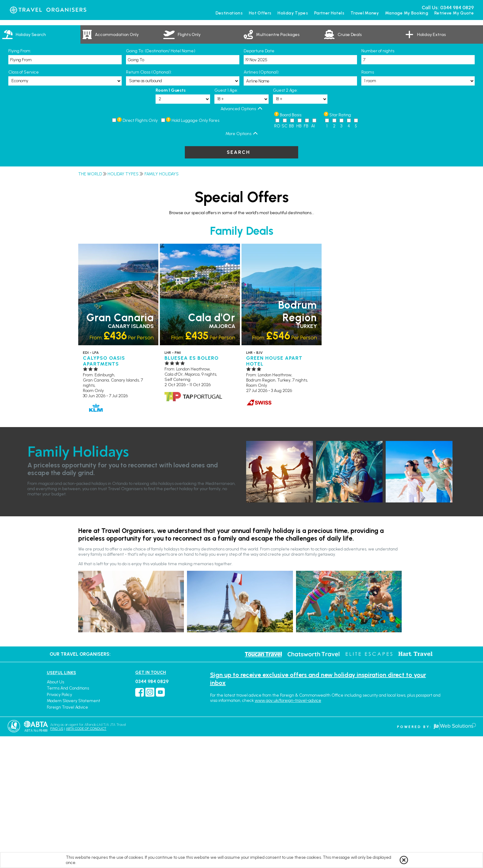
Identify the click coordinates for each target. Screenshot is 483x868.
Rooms (368, 204)
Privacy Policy (59, 826)
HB (299, 258)
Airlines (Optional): (262, 204)
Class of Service (24, 204)
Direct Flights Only (140, 252)
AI (313, 258)
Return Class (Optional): (149, 204)
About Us (55, 814)
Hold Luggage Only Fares (195, 252)
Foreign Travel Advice (67, 839)
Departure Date (259, 183)
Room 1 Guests (171, 222)
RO (277, 258)
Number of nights (378, 183)
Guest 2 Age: (285, 222)
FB (306, 258)
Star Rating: (341, 247)
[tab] (40, 166)
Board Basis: (291, 247)
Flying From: (20, 183)
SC (284, 258)
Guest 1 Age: (226, 222)
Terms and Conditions (68, 820)
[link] (121, 166)
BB (291, 258)
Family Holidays (162, 306)
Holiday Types (123, 306)
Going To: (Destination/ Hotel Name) (161, 183)
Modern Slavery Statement (73, 832)
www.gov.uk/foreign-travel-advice (288, 832)
